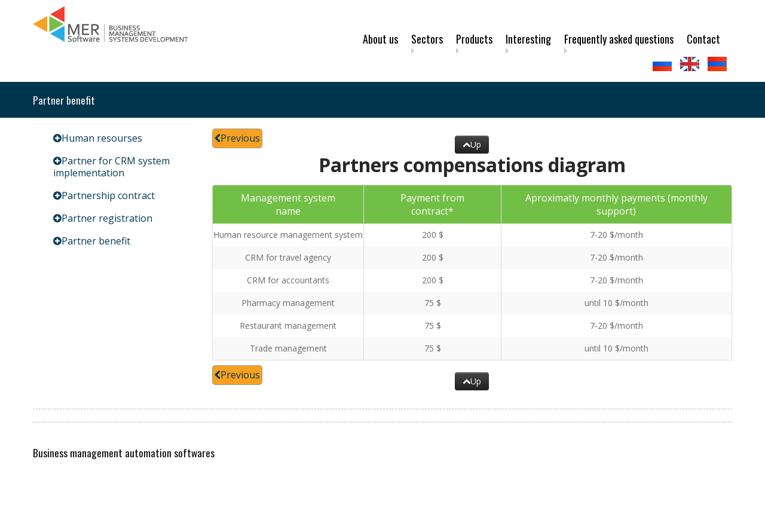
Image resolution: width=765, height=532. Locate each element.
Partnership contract (108, 195)
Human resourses (102, 138)
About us (380, 39)
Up (472, 144)
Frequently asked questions (619, 39)
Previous (237, 138)
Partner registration (107, 218)
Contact (703, 39)
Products (474, 39)
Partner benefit (96, 241)
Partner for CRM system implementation (111, 167)
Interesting (528, 39)
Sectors (427, 39)
